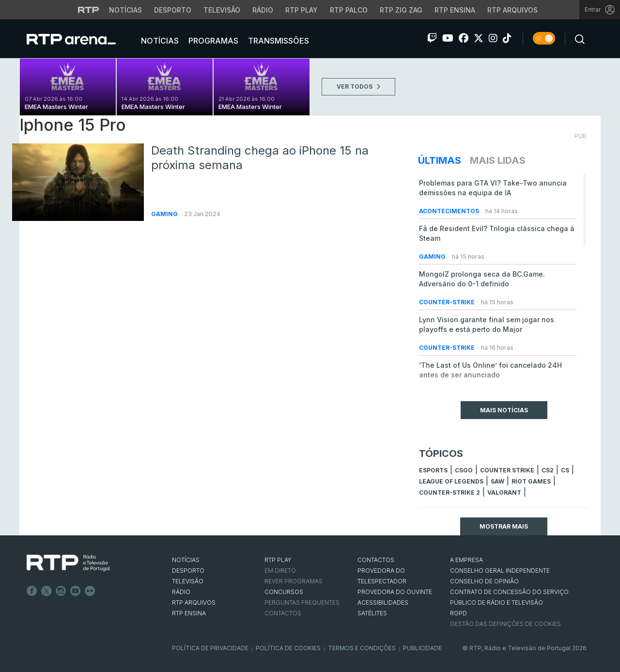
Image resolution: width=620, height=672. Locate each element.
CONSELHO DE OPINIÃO (484, 581)
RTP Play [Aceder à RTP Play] (302, 10)
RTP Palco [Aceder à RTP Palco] (349, 10)
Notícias (159, 41)
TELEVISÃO (188, 581)
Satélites (372, 613)
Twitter (46, 591)
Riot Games (531, 481)
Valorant (504, 492)
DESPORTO (188, 570)
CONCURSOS (284, 592)
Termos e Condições (362, 648)
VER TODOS (358, 86)
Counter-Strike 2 (449, 492)
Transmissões (278, 41)
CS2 (548, 470)
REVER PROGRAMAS (294, 581)
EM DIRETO (280, 570)
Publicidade (422, 648)
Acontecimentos (450, 211)
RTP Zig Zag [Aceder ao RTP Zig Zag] (401, 10)
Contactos (283, 613)
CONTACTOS (376, 560)
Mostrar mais (504, 526)
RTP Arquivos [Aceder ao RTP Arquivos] (512, 10)
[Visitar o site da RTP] (89, 10)
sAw (497, 481)
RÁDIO (181, 592)
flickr (90, 591)
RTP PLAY (278, 560)
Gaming (165, 214)
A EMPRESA (466, 560)
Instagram (61, 591)
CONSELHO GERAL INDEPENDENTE (500, 570)
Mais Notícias (504, 410)
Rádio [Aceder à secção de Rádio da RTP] (263, 10)
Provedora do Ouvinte (395, 592)
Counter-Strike (448, 302)
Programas (212, 41)
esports (433, 470)
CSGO (464, 470)
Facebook (32, 591)
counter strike (507, 470)
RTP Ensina (189, 613)
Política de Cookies (288, 648)
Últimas (440, 160)
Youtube (76, 591)
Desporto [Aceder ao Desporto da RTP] (173, 10)
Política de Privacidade (210, 648)
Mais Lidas (498, 160)
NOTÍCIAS (186, 560)
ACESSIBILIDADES (383, 602)
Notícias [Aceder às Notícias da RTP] (125, 10)
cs (565, 470)
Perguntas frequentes (302, 602)
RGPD (458, 613)
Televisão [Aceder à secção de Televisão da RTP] (222, 10)
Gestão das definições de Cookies (505, 624)
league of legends (451, 481)
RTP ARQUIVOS (194, 602)
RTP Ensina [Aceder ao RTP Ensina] (455, 10)
